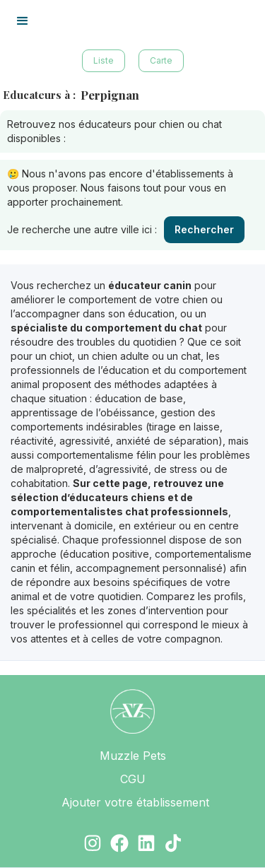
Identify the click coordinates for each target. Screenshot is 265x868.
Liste (104, 60)
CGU (133, 779)
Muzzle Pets (133, 756)
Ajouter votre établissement (135, 802)
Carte (161, 60)
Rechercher (204, 229)
